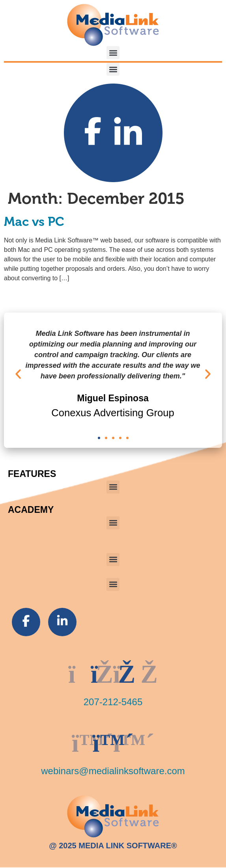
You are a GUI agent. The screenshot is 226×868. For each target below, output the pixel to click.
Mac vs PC (34, 222)
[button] (113, 53)
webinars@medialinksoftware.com (113, 771)
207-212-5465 (113, 702)
